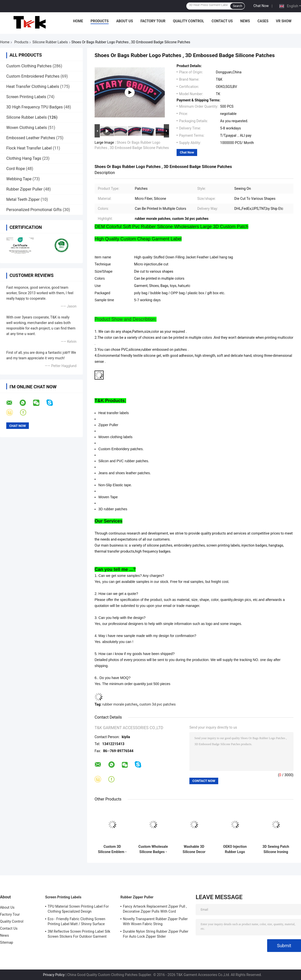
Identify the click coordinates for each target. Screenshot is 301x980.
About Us (125, 21)
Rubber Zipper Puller (24, 189)
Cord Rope (16, 169)
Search (237, 6)
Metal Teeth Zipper (23, 199)
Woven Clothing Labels (27, 128)
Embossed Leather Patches (31, 138)
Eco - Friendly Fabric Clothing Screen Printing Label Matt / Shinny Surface (77, 921)
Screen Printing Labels (26, 97)
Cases (263, 21)
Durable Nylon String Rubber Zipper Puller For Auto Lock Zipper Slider (156, 934)
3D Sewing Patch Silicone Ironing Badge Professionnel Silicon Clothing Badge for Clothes (276, 849)
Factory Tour (153, 21)
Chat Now (261, 6)
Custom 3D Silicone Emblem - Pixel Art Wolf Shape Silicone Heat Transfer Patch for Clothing (112, 849)
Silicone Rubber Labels (50, 42)
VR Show (284, 21)
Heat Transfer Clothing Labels (33, 87)
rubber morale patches (120, 704)
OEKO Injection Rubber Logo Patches (235, 849)
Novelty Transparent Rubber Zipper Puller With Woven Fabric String (155, 921)
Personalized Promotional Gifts (34, 210)
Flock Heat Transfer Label (29, 148)
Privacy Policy (54, 975)
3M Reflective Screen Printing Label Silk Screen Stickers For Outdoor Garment (79, 934)
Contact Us (222, 21)
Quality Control (189, 21)
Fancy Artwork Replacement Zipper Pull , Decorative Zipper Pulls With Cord (155, 909)
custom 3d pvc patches (157, 704)
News (245, 21)
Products (100, 21)
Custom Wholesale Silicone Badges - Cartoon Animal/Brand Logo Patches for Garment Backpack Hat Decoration (153, 849)
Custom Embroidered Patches (33, 76)
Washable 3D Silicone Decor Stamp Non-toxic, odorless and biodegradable (194, 849)
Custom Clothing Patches (29, 66)
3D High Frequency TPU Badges (34, 107)
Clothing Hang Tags (24, 158)
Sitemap (7, 942)
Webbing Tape (19, 179)
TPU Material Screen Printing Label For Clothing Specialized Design (78, 909)
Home (78, 21)
